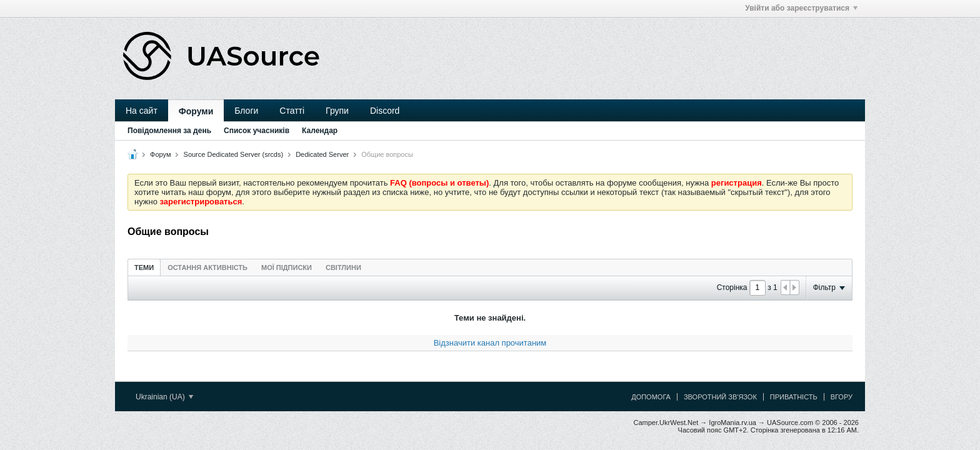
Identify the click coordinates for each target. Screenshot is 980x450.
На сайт (142, 111)
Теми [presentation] (144, 267)
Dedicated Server (322, 154)
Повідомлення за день (169, 131)
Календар (320, 131)
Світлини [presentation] (343, 267)
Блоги (246, 111)
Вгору (842, 397)
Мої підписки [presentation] (287, 267)
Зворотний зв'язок (720, 397)
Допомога (651, 397)
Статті (292, 111)
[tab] (144, 267)
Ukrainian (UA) (164, 397)
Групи (337, 111)
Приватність (794, 397)
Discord (385, 111)
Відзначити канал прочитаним (490, 343)
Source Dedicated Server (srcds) (234, 154)
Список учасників (257, 131)
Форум (160, 154)
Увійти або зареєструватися (801, 8)
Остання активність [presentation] (207, 267)
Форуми (196, 111)
